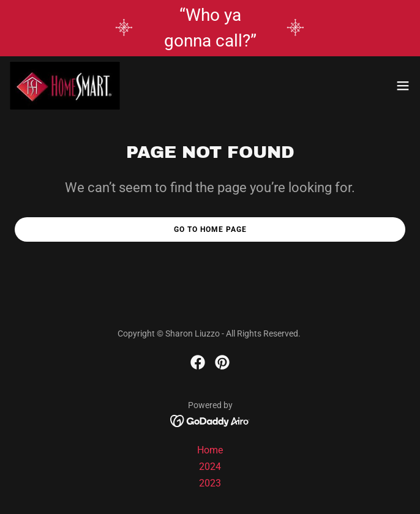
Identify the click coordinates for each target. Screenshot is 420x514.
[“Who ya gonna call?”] (210, 28)
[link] (65, 86)
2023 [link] (210, 483)
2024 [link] (210, 467)
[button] (403, 86)
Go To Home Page (210, 229)
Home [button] (210, 450)
